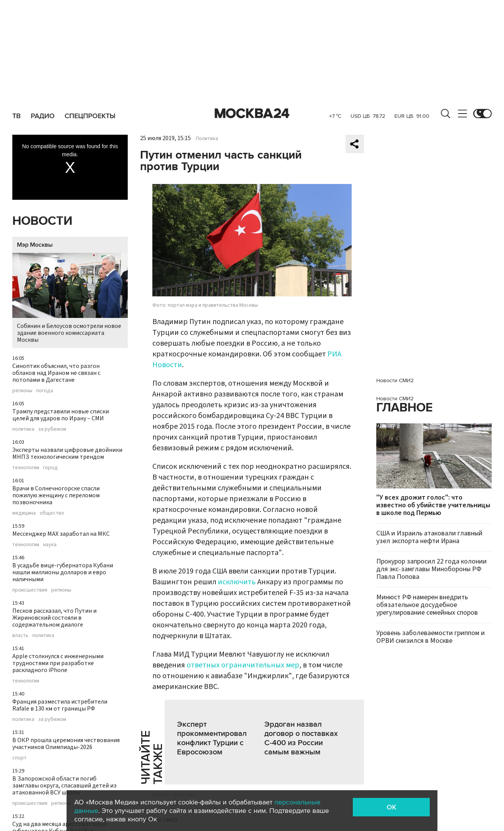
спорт (19, 758)
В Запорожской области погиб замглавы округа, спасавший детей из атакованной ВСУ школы (64, 786)
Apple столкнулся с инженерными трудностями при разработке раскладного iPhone (58, 663)
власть (20, 635)
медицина (24, 513)
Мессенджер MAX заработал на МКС (61, 534)
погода (45, 391)
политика (23, 429)
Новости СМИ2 (395, 380)
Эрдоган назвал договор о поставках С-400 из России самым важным (301, 738)
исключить (237, 582)
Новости (42, 221)
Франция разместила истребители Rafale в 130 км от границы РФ (60, 705)
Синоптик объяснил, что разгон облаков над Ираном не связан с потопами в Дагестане (56, 373)
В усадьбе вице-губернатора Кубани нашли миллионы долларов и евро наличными (63, 572)
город (50, 468)
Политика (207, 139)
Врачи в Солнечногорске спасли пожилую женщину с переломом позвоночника (56, 495)
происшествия (30, 590)
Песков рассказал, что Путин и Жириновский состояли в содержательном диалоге (54, 618)
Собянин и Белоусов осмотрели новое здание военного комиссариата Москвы (70, 298)
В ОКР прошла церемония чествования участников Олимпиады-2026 (66, 744)
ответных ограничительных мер (243, 665)
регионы (22, 391)
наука (50, 545)
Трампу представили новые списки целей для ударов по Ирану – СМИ (61, 415)
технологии (26, 468)
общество (52, 513)
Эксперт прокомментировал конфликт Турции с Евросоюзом (212, 738)
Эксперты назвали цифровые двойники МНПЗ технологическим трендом (67, 453)
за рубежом (52, 429)
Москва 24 (252, 114)
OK (391, 807)
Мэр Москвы (35, 245)
